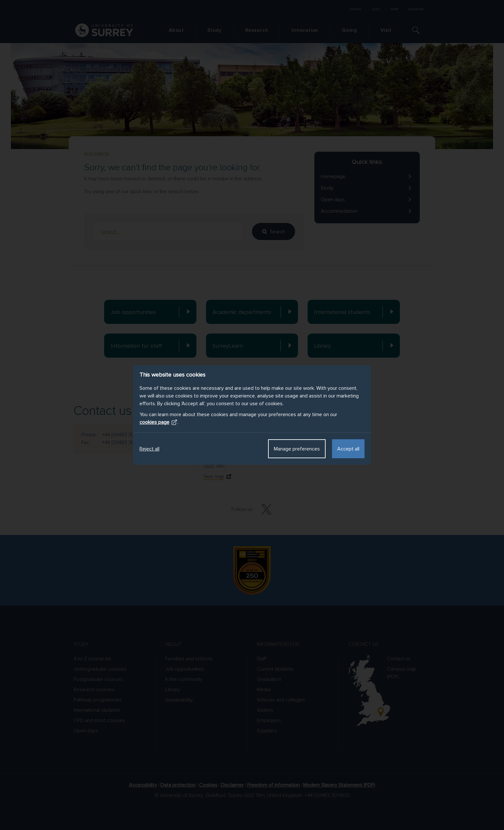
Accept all (348, 449)
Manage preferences (297, 449)
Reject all (149, 449)
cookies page (158, 422)
